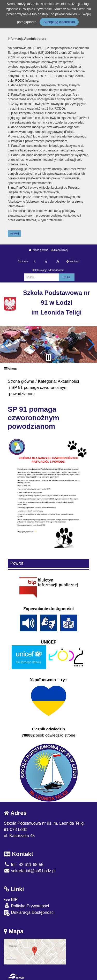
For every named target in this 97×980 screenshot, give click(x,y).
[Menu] (48, 369)
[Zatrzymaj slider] (49, 358)
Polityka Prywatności (26, 906)
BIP (11, 899)
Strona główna (39, 250)
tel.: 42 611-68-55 (24, 865)
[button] (6, 344)
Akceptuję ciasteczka (59, 22)
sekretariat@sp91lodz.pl (30, 871)
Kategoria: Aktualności (58, 381)
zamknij (14, 233)
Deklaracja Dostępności (29, 913)
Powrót (17, 563)
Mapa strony (59, 250)
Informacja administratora (48, 270)
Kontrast (73, 261)
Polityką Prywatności (37, 9)
